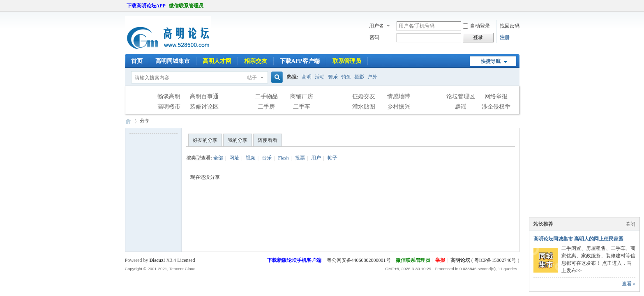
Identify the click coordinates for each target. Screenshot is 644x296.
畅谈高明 (169, 96)
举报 (440, 260)
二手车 (302, 107)
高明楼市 (169, 107)
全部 (218, 158)
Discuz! (157, 260)
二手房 (266, 107)
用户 (316, 158)
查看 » (629, 284)
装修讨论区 (204, 107)
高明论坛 (128, 121)
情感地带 (399, 96)
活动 (320, 77)
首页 (137, 61)
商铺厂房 (302, 96)
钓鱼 (346, 77)
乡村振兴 (399, 107)
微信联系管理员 (186, 6)
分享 (145, 121)
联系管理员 (347, 61)
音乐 (267, 158)
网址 (234, 158)
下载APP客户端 (300, 61)
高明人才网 (217, 61)
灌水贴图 (364, 107)
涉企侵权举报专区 (496, 108)
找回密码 (510, 26)
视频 (251, 158)
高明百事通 (204, 96)
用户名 (376, 26)
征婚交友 (364, 96)
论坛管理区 (461, 96)
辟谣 (461, 107)
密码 (374, 37)
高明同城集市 (173, 61)
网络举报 (496, 96)
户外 (372, 77)
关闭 (630, 224)
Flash (283, 158)
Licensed (186, 260)
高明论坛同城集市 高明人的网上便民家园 (578, 239)
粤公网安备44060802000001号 (359, 260)
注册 (505, 37)
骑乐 (333, 77)
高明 (307, 77)
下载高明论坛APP (146, 6)
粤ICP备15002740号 (495, 260)
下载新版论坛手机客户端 (294, 260)
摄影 (359, 77)
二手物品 (266, 96)
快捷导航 (491, 61)
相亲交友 (256, 61)
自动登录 (476, 26)
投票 (300, 158)
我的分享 (238, 140)
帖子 (252, 78)
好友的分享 (205, 140)
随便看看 (268, 140)
